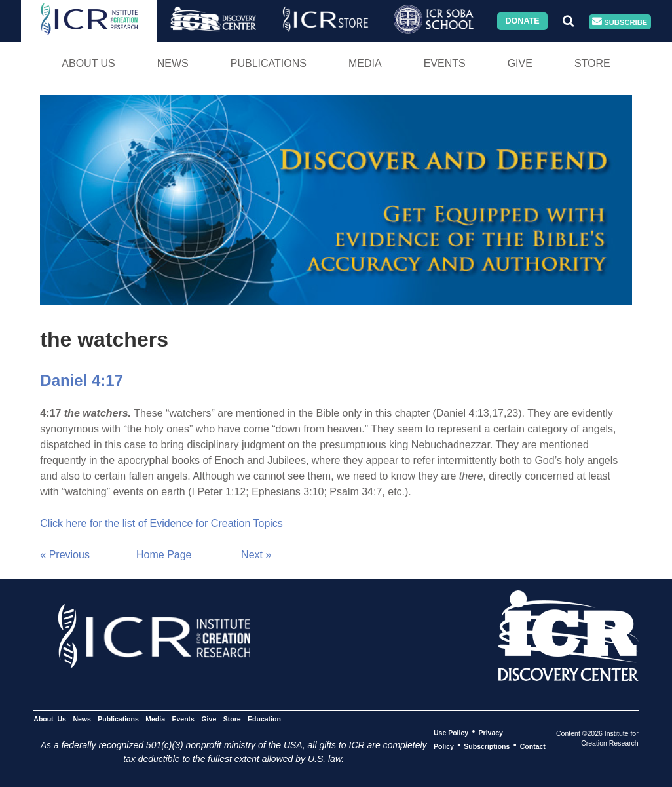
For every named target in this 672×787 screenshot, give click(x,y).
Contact (533, 746)
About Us (88, 63)
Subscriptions (487, 746)
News (173, 63)
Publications (269, 63)
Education (264, 718)
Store (592, 63)
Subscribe (620, 22)
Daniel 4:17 (82, 380)
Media (365, 63)
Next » (256, 555)
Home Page (164, 555)
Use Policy (451, 732)
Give (520, 63)
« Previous (65, 555)
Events (445, 63)
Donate (522, 21)
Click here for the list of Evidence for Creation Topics (161, 523)
